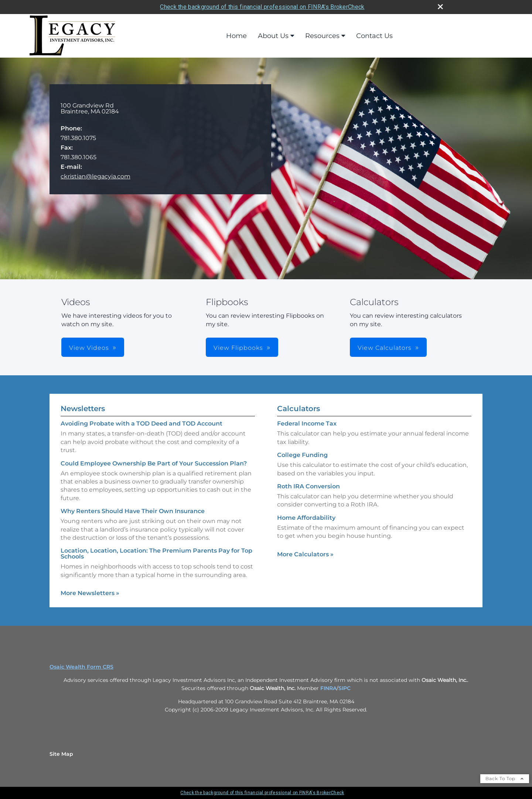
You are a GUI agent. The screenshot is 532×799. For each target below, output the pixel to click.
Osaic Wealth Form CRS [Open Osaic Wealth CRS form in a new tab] (81, 667)
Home (236, 36)
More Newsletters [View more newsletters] (90, 593)
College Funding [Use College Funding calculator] (302, 455)
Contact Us (374, 36)
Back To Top (505, 778)
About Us (273, 36)
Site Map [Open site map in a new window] (61, 754)
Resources (322, 36)
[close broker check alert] (440, 7)
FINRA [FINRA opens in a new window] (328, 688)
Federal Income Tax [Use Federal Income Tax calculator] (307, 424)
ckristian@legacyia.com (96, 176)
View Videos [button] (89, 348)
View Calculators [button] (385, 348)
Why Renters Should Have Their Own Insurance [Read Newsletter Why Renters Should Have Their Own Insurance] (133, 511)
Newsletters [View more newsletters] (83, 409)
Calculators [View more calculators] (299, 409)
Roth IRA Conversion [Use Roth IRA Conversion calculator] (308, 486)
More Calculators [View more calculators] (305, 554)
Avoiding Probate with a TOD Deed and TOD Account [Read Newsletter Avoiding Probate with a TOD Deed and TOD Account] (141, 424)
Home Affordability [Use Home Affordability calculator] (306, 518)
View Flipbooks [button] (238, 348)
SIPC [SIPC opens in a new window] (345, 688)
